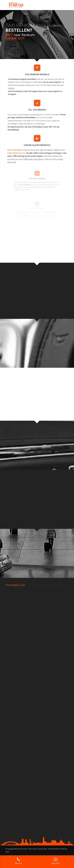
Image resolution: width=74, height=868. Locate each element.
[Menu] (65, 5)
